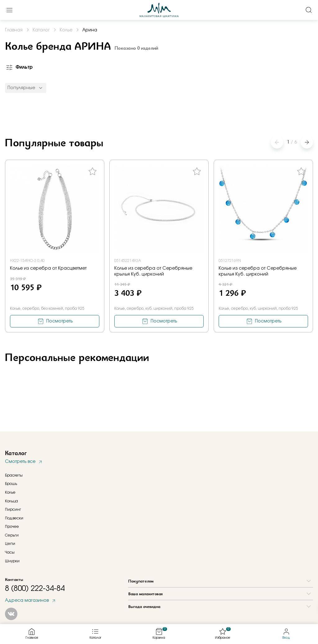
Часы (10, 552)
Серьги (12, 535)
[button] (307, 142)
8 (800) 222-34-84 (35, 589)
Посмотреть (59, 321)
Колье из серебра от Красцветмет (48, 268)
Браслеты (14, 475)
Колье (10, 492)
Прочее (12, 527)
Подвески (14, 518)
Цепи (10, 544)
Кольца (11, 501)
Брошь (11, 484)
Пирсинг (13, 509)
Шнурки (12, 561)
